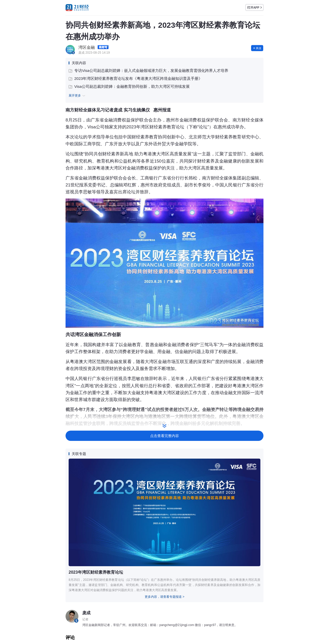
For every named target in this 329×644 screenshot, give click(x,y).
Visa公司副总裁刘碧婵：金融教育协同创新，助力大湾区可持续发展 (129, 86)
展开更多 (78, 96)
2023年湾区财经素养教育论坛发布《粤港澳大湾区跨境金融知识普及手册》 (135, 78)
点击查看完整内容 (164, 436)
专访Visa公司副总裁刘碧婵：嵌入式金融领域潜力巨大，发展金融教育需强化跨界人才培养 (148, 70)
